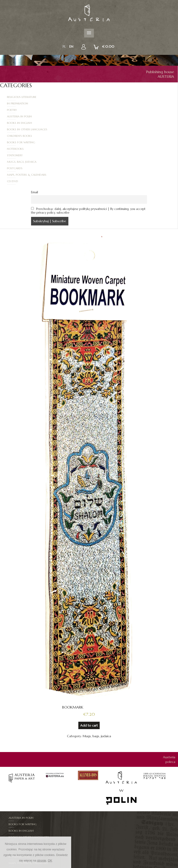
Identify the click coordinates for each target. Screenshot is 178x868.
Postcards (104, 129)
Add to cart (89, 680)
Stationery (104, 123)
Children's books (20, 116)
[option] (22, 732)
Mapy (13, 818)
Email (35, 147)
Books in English (20, 110)
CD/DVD (102, 136)
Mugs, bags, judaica (22, 129)
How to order (135, 866)
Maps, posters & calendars (27, 136)
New (81, 866)
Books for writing (110, 116)
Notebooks (16, 123)
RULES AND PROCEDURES (104, 866)
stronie (42, 860)
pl (64, 47)
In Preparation (106, 97)
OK (50, 860)
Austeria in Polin (108, 103)
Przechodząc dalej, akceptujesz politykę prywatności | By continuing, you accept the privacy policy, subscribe (88, 165)
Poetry (12, 103)
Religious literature (22, 97)
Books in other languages (116, 110)
